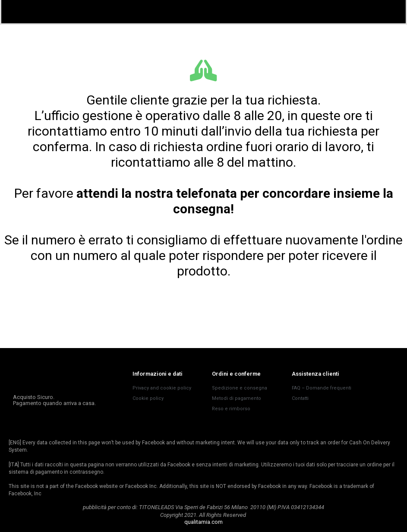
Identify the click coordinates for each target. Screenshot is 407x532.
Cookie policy (148, 398)
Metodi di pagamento (237, 398)
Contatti (300, 398)
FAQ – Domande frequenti (322, 388)
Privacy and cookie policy (162, 388)
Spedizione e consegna (240, 388)
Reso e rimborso (231, 409)
